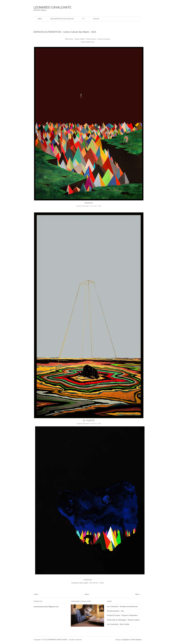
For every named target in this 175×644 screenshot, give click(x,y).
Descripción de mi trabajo (62, 19)
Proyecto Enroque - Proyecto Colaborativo (122, 615)
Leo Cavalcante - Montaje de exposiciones (122, 607)
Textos (96, 19)
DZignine (126, 640)
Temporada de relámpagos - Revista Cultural (123, 620)
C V (83, 19)
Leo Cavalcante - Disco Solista (118, 624)
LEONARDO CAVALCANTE (52, 7)
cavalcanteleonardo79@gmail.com (46, 607)
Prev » (138, 594)
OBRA (40, 19)
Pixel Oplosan (136, 640)
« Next (36, 594)
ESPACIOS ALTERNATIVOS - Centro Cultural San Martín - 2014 (65, 32)
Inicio (87, 594)
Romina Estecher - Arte (115, 611)
